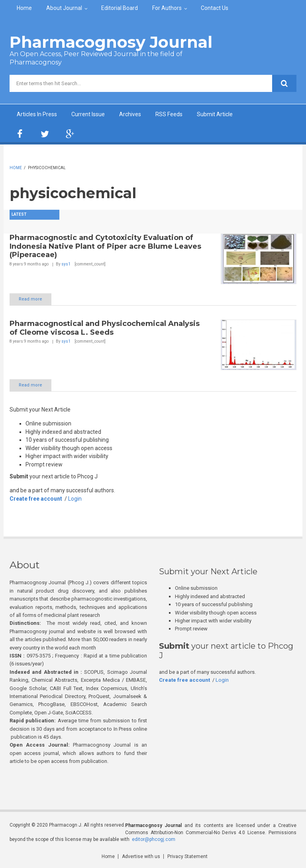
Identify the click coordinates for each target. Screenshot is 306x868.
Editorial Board (120, 8)
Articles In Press (37, 114)
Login (75, 499)
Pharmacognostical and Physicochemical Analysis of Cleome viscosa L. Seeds (105, 328)
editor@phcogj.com (154, 839)
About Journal (64, 8)
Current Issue (88, 114)
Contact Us (215, 8)
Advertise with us (141, 856)
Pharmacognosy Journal (111, 42)
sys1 (66, 264)
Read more (30, 299)
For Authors (167, 8)
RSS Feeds (169, 114)
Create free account (36, 499)
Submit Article (215, 114)
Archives (130, 114)
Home (24, 8)
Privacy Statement (187, 856)
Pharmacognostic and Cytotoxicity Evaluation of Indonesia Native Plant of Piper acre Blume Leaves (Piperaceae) (105, 246)
